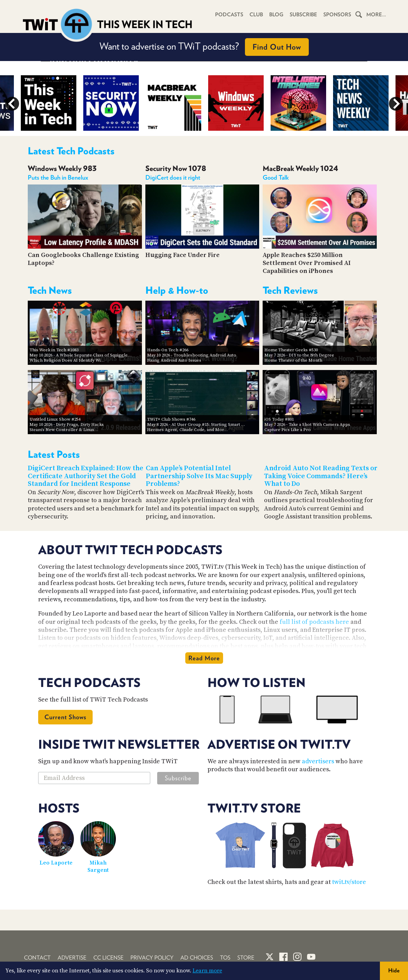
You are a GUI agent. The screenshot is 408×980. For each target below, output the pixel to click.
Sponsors (337, 15)
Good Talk (276, 177)
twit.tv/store (349, 882)
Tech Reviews (290, 290)
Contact (37, 958)
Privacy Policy (152, 958)
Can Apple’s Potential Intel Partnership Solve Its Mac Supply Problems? (199, 476)
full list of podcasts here (314, 622)
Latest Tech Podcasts (71, 151)
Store (246, 958)
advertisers (318, 761)
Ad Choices (197, 958)
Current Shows (65, 717)
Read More (204, 658)
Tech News (50, 290)
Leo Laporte (56, 863)
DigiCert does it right (173, 177)
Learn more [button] (207, 971)
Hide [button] (394, 970)
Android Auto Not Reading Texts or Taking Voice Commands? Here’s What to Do (321, 476)
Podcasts (229, 15)
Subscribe (303, 15)
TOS (225, 958)
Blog (276, 15)
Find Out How (277, 47)
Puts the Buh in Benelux (58, 177)
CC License (108, 958)
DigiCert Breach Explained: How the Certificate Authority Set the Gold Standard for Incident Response (86, 476)
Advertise (72, 958)
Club (256, 15)
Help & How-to (177, 290)
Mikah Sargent (98, 866)
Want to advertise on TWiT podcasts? (204, 47)
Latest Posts (54, 454)
